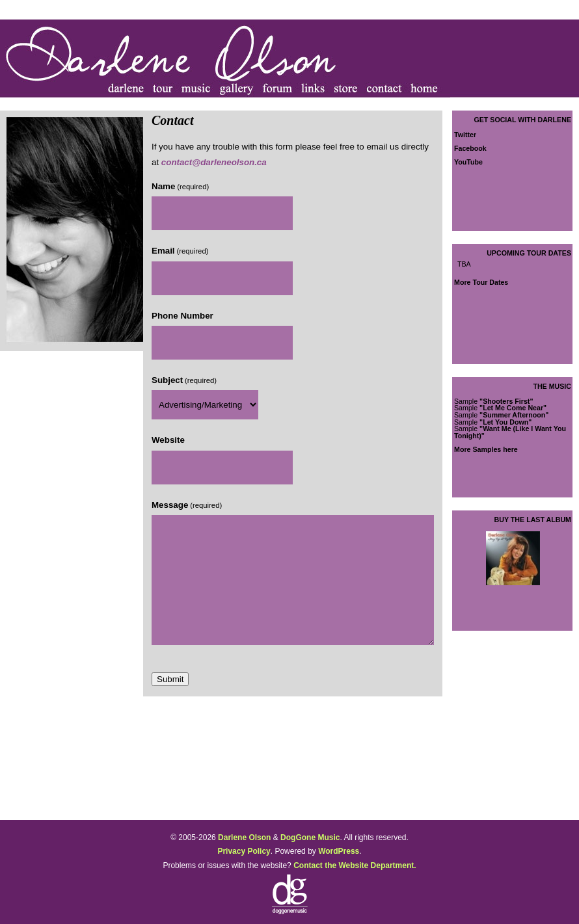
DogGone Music (310, 838)
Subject (184, 380)
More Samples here (486, 449)
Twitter (465, 135)
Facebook (470, 148)
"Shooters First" (506, 401)
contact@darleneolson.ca (214, 162)
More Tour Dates (481, 282)
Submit (170, 679)
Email (180, 251)
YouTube (468, 162)
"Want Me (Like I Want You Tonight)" (510, 432)
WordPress (339, 851)
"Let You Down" (505, 422)
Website (168, 440)
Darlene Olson (244, 838)
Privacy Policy (244, 851)
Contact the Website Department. (355, 865)
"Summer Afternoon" (514, 415)
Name (180, 186)
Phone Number (182, 316)
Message (187, 505)
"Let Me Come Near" (513, 408)
